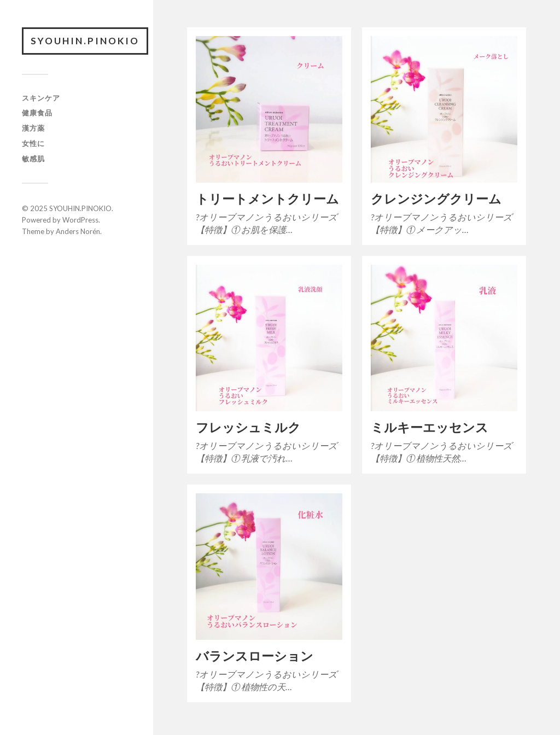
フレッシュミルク (248, 427)
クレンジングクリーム (436, 199)
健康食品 (37, 113)
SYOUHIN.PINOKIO (85, 41)
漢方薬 (33, 128)
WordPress (80, 220)
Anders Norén (78, 231)
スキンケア (41, 98)
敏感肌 (33, 159)
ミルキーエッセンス (430, 427)
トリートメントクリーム (267, 199)
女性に (33, 143)
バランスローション (255, 656)
